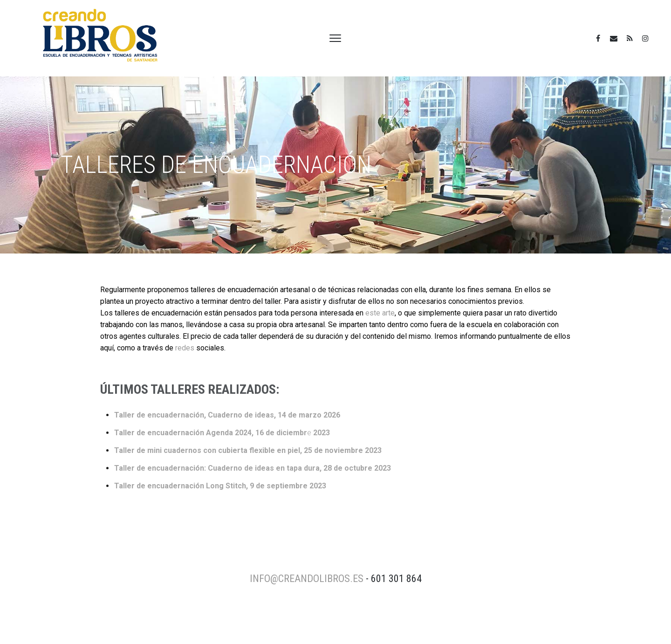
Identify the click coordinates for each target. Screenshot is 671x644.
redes (185, 348)
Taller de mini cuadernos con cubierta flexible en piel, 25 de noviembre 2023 (248, 450)
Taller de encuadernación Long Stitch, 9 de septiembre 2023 (220, 486)
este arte (380, 313)
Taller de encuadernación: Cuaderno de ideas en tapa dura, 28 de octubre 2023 (253, 468)
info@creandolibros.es (307, 579)
